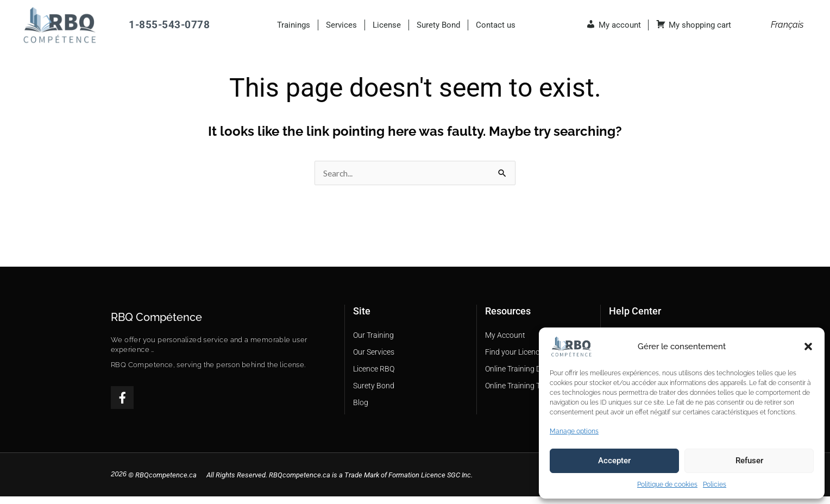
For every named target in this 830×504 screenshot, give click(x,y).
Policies (715, 484)
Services (341, 25)
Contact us (496, 25)
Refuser (749, 461)
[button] (808, 346)
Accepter (614, 461)
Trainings (294, 25)
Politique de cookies (667, 484)
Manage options (574, 431)
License (387, 25)
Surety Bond (438, 25)
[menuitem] (787, 25)
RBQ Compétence (156, 324)
